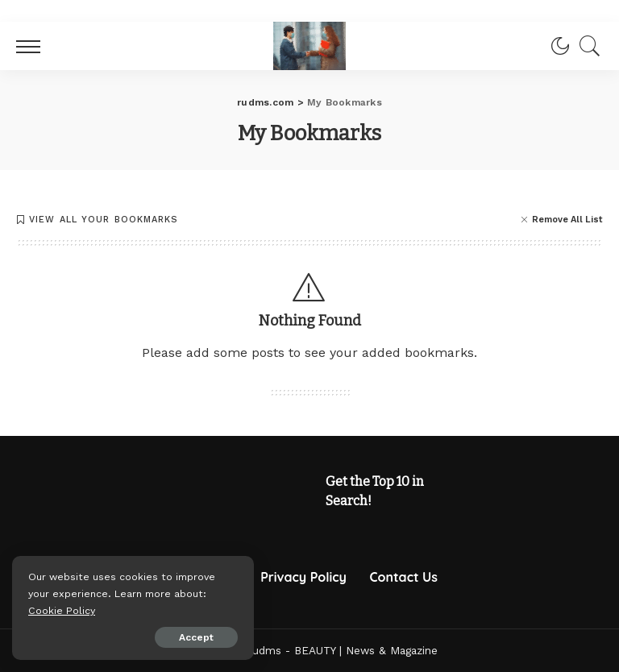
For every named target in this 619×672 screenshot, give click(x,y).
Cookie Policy (62, 610)
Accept (196, 637)
